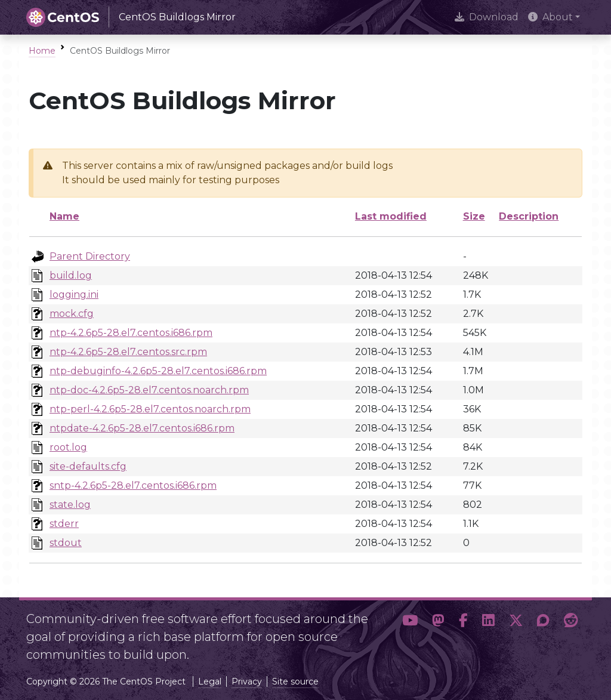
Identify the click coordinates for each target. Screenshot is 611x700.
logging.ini (74, 295)
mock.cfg (72, 314)
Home (42, 51)
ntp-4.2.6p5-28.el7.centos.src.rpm (128, 352)
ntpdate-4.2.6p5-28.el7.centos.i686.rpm (142, 428)
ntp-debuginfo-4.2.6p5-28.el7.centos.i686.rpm (158, 371)
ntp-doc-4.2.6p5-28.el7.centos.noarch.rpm (149, 390)
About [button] (550, 17)
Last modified (391, 216)
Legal (210, 682)
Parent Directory (90, 256)
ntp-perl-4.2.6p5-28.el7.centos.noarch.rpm (150, 409)
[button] (410, 632)
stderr (64, 524)
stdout (66, 543)
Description (529, 216)
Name (64, 216)
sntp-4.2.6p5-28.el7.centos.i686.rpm (133, 485)
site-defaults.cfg (88, 466)
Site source (295, 682)
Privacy (247, 682)
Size (474, 216)
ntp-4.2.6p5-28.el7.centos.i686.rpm (131, 333)
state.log (70, 505)
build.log (71, 275)
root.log (68, 447)
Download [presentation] (487, 17)
